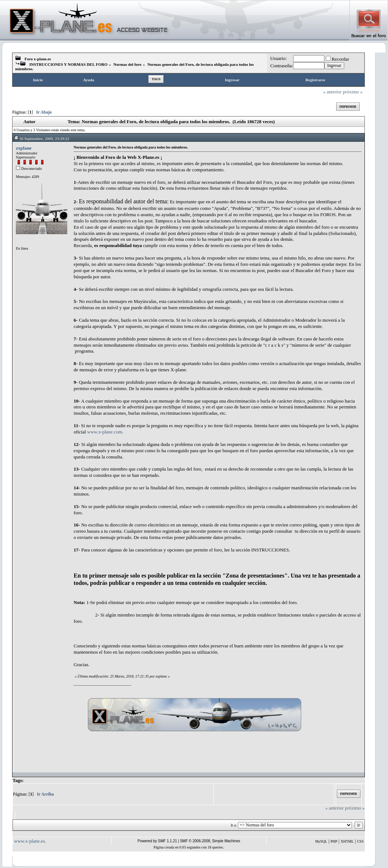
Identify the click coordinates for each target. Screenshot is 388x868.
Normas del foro (127, 64)
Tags (156, 79)
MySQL (321, 841)
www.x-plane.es (29, 841)
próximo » (353, 92)
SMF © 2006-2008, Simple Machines (210, 841)
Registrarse (315, 80)
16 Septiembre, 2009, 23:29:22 (41, 139)
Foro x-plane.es (38, 59)
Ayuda (89, 80)
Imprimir (348, 107)
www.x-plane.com (105, 432)
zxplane (24, 148)
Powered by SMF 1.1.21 (157, 841)
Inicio (38, 80)
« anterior (332, 92)
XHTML (347, 841)
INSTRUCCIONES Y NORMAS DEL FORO (69, 64)
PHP (334, 841)
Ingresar (232, 80)
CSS (360, 841)
